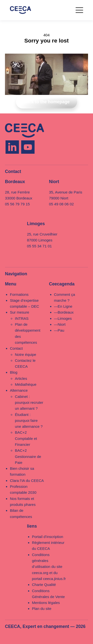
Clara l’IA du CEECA (27, 481)
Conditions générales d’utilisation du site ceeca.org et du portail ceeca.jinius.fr (49, 567)
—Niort (60, 324)
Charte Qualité (44, 585)
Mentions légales (46, 603)
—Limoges (63, 318)
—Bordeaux (64, 312)
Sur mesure (20, 312)
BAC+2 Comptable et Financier (26, 438)
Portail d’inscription (48, 537)
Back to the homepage (46, 102)
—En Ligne (63, 306)
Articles (21, 378)
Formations (19, 294)
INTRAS (22, 318)
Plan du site (42, 609)
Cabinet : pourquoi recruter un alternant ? (29, 403)
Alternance (19, 390)
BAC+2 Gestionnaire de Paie (28, 456)
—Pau (59, 330)
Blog (14, 372)
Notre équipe (26, 354)
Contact (16, 348)
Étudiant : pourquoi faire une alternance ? (29, 421)
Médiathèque (26, 384)
